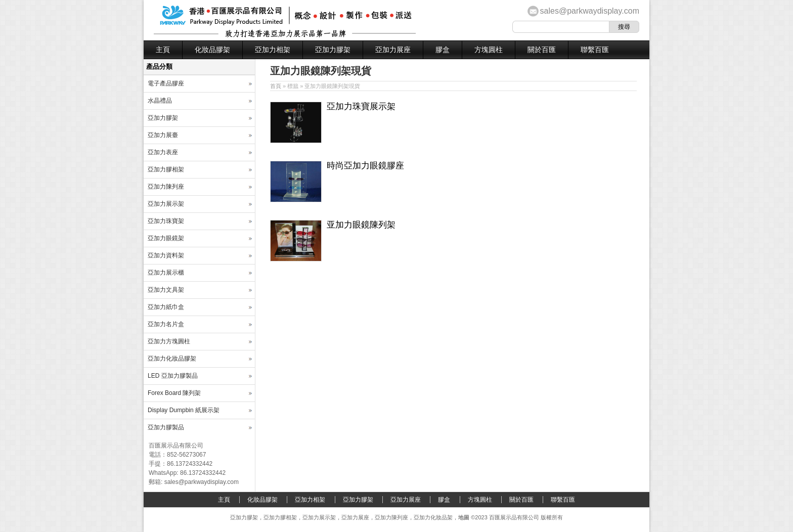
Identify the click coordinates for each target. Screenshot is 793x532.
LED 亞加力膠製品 (173, 376)
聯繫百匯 (595, 50)
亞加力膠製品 (166, 427)
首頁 (276, 86)
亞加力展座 (393, 50)
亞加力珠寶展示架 (361, 106)
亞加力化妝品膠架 (172, 359)
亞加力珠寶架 (166, 221)
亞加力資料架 (166, 255)
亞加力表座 (163, 152)
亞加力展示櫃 (166, 273)
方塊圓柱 (489, 50)
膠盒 (443, 50)
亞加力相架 (273, 50)
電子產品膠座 (166, 83)
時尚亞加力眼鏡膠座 (365, 166)
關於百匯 (542, 50)
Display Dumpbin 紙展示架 (184, 410)
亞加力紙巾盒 (166, 307)
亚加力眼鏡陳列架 (361, 225)
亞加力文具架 (166, 290)
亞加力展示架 (166, 204)
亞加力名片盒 (166, 324)
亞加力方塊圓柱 (169, 341)
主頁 (163, 50)
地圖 (464, 517)
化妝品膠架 (212, 50)
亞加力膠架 (333, 50)
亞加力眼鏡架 (166, 238)
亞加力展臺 (163, 135)
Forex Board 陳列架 (174, 393)
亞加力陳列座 (166, 187)
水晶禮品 (160, 101)
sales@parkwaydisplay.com (590, 11)
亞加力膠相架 (166, 169)
